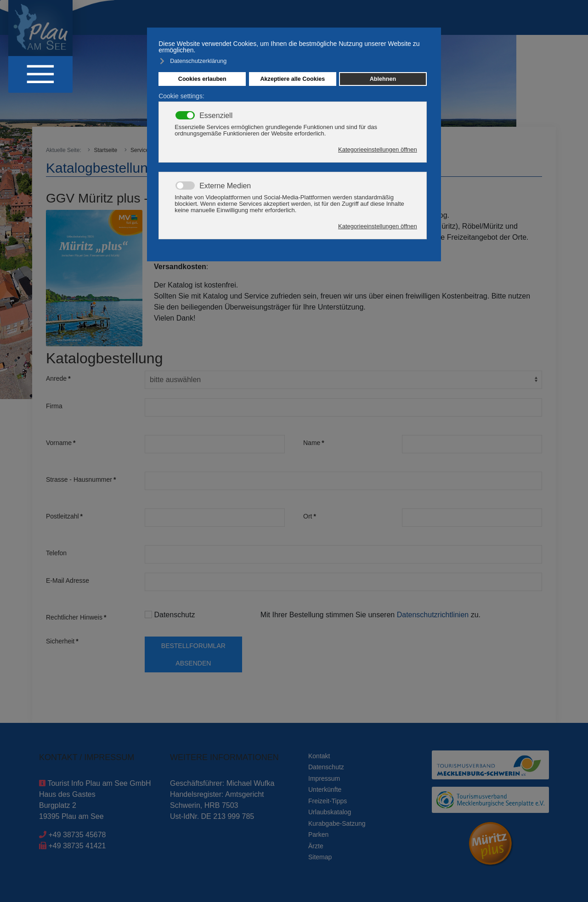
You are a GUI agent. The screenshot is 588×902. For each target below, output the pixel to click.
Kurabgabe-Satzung (337, 823)
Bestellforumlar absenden (193, 654)
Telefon (56, 553)
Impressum (324, 778)
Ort (310, 516)
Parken (318, 834)
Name (314, 443)
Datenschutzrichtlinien (434, 615)
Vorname (61, 443)
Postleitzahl (64, 516)
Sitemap (320, 857)
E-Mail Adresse (68, 581)
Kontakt (319, 756)
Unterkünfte (325, 789)
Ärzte (316, 846)
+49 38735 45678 (77, 835)
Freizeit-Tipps (328, 801)
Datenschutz (170, 615)
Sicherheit (62, 641)
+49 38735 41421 (77, 846)
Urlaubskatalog (330, 812)
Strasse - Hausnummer (81, 479)
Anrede (58, 378)
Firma (54, 406)
